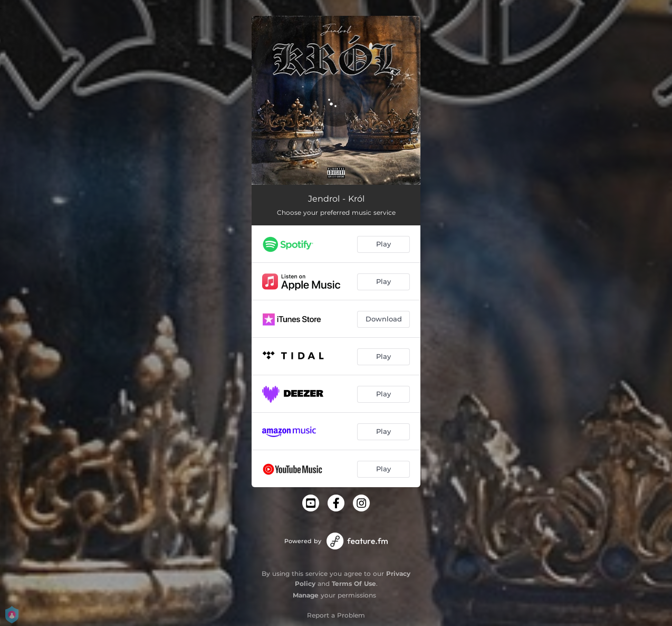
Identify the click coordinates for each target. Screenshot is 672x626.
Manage (306, 595)
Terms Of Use (354, 584)
